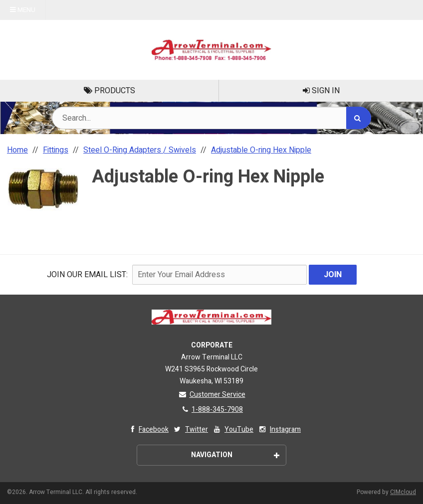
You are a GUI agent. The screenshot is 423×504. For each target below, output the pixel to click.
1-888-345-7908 (211, 410)
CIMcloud (403, 492)
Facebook (147, 429)
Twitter (190, 429)
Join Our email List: (87, 275)
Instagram (279, 429)
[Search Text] (211, 118)
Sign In (321, 91)
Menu (23, 10)
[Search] (359, 118)
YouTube (233, 429)
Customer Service (212, 395)
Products (109, 91)
